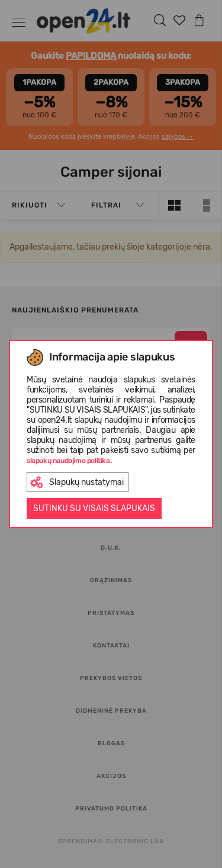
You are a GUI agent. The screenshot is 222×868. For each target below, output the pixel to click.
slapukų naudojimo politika (68, 461)
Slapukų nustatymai (77, 482)
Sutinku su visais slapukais (94, 508)
